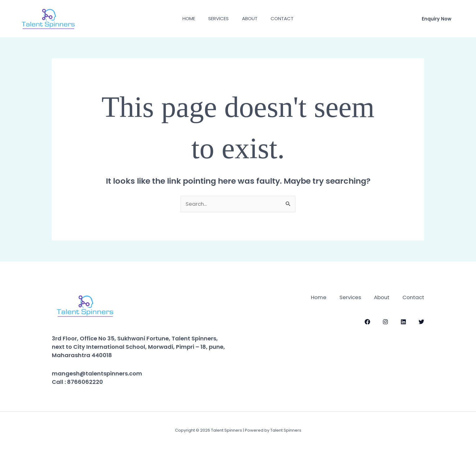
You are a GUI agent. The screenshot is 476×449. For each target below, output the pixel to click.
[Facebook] (367, 321)
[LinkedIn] (403, 321)
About (251, 18)
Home (185, 18)
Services (218, 18)
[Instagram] (385, 321)
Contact (286, 18)
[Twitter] (421, 321)
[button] (437, 19)
